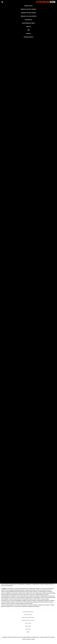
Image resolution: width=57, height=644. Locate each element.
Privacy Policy (28, 626)
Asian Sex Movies (28, 614)
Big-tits (28, 27)
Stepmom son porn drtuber (28, 13)
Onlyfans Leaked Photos (28, 612)
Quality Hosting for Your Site (28, 620)
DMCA (28, 632)
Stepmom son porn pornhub (28, 16)
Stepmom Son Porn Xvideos (28, 9)
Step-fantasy (28, 20)
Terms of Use (28, 629)
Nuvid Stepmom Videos (28, 23)
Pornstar (29, 33)
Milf (28, 30)
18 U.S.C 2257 (28, 623)
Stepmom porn (28, 6)
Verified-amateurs (29, 37)
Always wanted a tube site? (28, 617)
